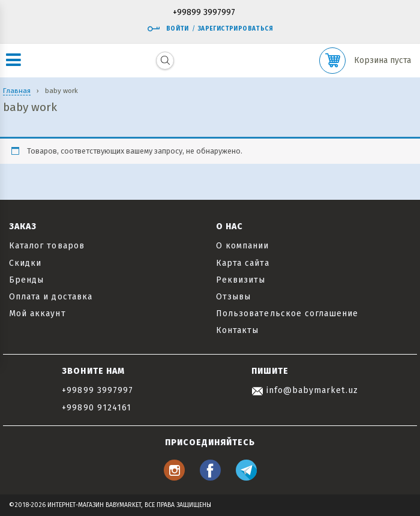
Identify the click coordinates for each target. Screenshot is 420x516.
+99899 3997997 (204, 13)
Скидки (25, 263)
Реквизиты (241, 280)
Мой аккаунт (37, 313)
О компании (243, 246)
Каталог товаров (47, 246)
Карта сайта (243, 263)
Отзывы (233, 297)
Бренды (26, 280)
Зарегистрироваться (235, 29)
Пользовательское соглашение (287, 313)
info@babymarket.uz (305, 390)
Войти (168, 29)
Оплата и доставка (51, 297)
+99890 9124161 (97, 408)
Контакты (237, 330)
